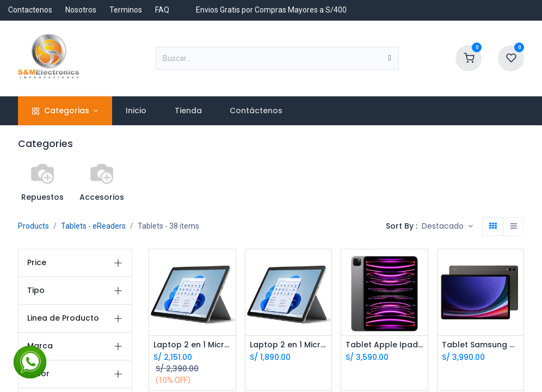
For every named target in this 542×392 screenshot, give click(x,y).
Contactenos (30, 10)
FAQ (162, 10)
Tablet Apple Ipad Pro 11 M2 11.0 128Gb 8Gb (384, 345)
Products (33, 226)
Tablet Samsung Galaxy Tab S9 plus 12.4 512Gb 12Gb (481, 345)
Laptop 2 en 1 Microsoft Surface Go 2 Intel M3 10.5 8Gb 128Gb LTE (289, 345)
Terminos (126, 10)
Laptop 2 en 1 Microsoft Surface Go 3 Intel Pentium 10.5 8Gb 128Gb (192, 345)
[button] (447, 226)
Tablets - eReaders (93, 226)
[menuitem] (136, 111)
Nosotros (81, 10)
